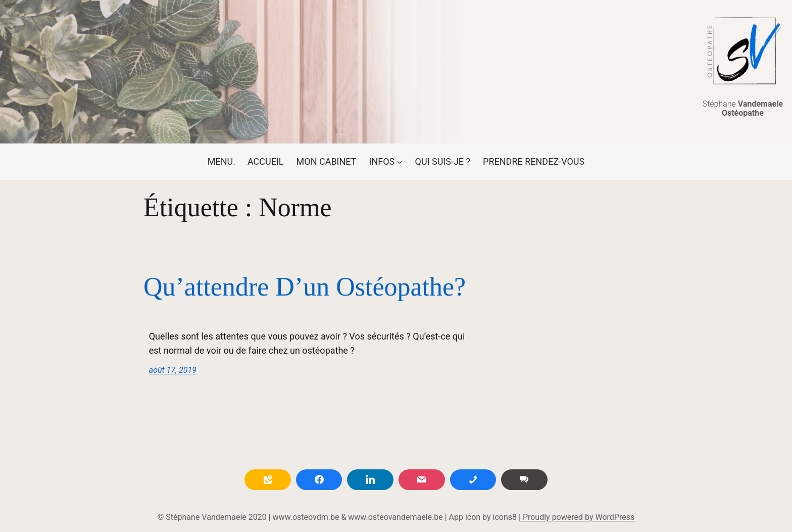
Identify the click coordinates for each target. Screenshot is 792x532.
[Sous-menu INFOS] (386, 162)
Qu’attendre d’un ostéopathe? (305, 287)
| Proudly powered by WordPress (577, 517)
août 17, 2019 (173, 370)
